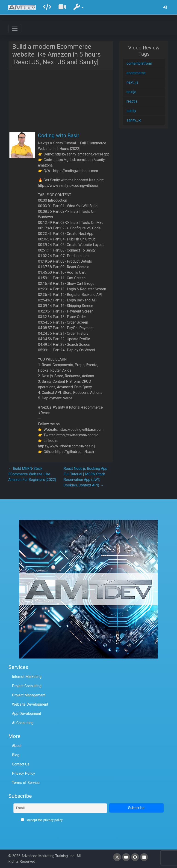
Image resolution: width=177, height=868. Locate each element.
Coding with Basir (59, 135)
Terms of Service (26, 783)
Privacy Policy (24, 773)
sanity (131, 111)
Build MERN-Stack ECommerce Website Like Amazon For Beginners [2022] (32, 474)
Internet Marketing (27, 677)
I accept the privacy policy (42, 820)
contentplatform (139, 63)
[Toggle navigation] (15, 29)
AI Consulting (23, 723)
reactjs (132, 101)
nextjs (131, 92)
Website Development (30, 704)
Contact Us (21, 764)
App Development (27, 714)
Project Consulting (27, 686)
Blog (16, 755)
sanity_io (134, 120)
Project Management (29, 695)
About (17, 746)
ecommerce (136, 73)
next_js (132, 82)
